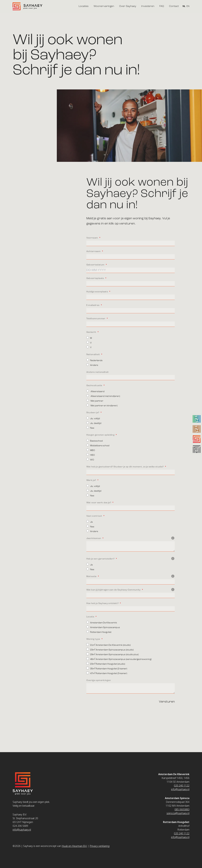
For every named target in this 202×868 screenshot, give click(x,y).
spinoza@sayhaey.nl (178, 813)
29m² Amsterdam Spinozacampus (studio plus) (113, 654)
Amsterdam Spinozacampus (103, 627)
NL (184, 6)
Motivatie (131, 576)
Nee (90, 428)
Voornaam (92, 238)
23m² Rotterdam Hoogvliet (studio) (106, 664)
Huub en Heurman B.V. (74, 846)
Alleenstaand (95, 391)
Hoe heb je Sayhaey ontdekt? (103, 603)
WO (90, 459)
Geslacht (92, 332)
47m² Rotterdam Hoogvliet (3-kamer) (107, 673)
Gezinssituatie (95, 386)
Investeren (148, 6)
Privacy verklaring (100, 846)
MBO (91, 450)
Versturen (167, 702)
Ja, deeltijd (94, 423)
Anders (92, 365)
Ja (89, 522)
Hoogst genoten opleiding (101, 435)
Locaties (84, 6)
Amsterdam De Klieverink (102, 622)
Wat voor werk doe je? (99, 503)
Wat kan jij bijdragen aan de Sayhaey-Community (131, 590)
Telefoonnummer (96, 319)
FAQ (162, 6)
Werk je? (91, 480)
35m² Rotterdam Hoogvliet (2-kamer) (107, 668)
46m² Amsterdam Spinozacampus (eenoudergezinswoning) (119, 659)
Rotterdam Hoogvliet (99, 632)
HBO (91, 455)
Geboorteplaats (95, 278)
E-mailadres (93, 305)
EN (188, 6)
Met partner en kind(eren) (102, 405)
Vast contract (94, 516)
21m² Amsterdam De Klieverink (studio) (108, 645)
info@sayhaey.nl (22, 830)
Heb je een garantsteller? (131, 559)
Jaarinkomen (131, 538)
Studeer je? (93, 413)
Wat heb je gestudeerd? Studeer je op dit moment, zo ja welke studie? (125, 467)
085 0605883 (182, 809)
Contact (174, 6)
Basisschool (95, 441)
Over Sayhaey (128, 6)
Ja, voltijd (93, 418)
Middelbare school (98, 445)
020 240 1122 (182, 786)
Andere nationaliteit (98, 372)
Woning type (94, 639)
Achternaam (94, 251)
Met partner (95, 401)
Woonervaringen (104, 6)
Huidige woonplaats (97, 292)
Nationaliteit (93, 355)
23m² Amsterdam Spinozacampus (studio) (110, 649)
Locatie (91, 617)
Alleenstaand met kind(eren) (103, 396)
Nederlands (94, 360)
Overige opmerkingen (99, 680)
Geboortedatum (96, 265)
